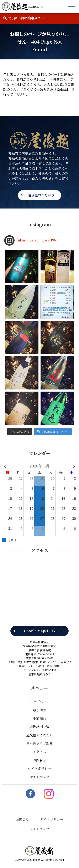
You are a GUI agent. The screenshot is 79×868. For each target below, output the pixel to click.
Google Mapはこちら (41, 628)
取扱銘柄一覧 (39, 724)
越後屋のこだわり (41, 195)
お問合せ (39, 757)
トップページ (40, 699)
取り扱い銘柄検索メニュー (25, 18)
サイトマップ (39, 774)
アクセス (39, 749)
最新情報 (39, 707)
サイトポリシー (40, 766)
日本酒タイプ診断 (39, 741)
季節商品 (39, 716)
